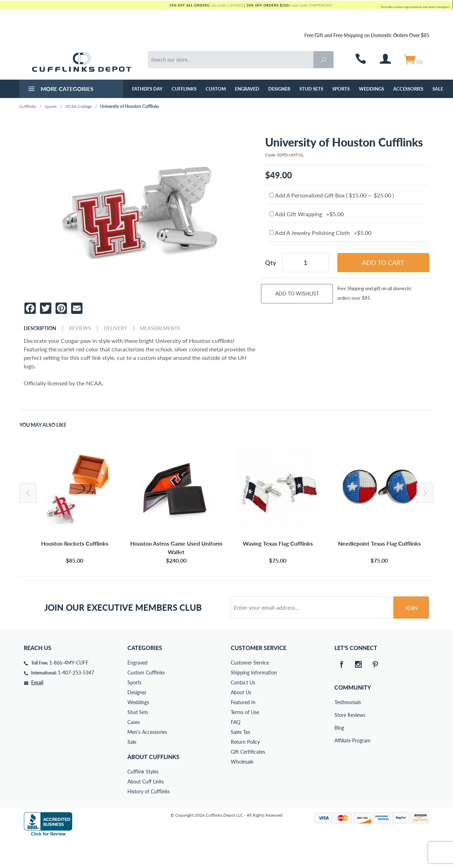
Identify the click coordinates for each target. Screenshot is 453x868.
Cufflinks (184, 89)
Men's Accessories (147, 759)
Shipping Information (254, 699)
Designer (279, 89)
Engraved (247, 89)
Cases (134, 749)
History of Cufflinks (149, 818)
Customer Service (250, 689)
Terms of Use (245, 739)
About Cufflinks (153, 784)
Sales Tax (240, 759)
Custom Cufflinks (146, 699)
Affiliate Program (339, 767)
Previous (28, 493)
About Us (241, 719)
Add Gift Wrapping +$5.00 (306, 214)
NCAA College (78, 106)
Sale (438, 89)
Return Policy (245, 769)
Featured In (243, 729)
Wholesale (242, 789)
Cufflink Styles (143, 798)
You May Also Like (43, 425)
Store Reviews (339, 742)
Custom (216, 89)
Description (40, 328)
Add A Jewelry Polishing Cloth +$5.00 (320, 233)
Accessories (408, 89)
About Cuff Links (146, 808)
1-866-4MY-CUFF (69, 689)
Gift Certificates (248, 779)
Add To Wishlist (297, 294)
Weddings (371, 89)
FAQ (236, 749)
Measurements (160, 328)
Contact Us (243, 709)
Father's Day (147, 89)
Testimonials (339, 729)
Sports (341, 89)
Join (411, 635)
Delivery (115, 328)
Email (37, 709)
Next (425, 493)
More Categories (60, 90)
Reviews (80, 328)
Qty (271, 263)
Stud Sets (311, 89)
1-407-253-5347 (76, 699)
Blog (339, 755)
